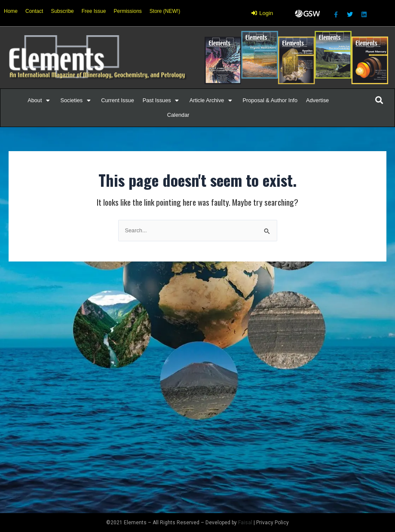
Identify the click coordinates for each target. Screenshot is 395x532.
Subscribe (62, 11)
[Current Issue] (118, 100)
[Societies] (76, 100)
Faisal (245, 523)
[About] (40, 100)
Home (11, 11)
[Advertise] (317, 100)
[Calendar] (178, 115)
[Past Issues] (162, 100)
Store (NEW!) (165, 11)
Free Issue (94, 11)
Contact (34, 11)
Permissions (127, 11)
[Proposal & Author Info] (270, 100)
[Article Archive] (212, 100)
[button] (35, 100)
